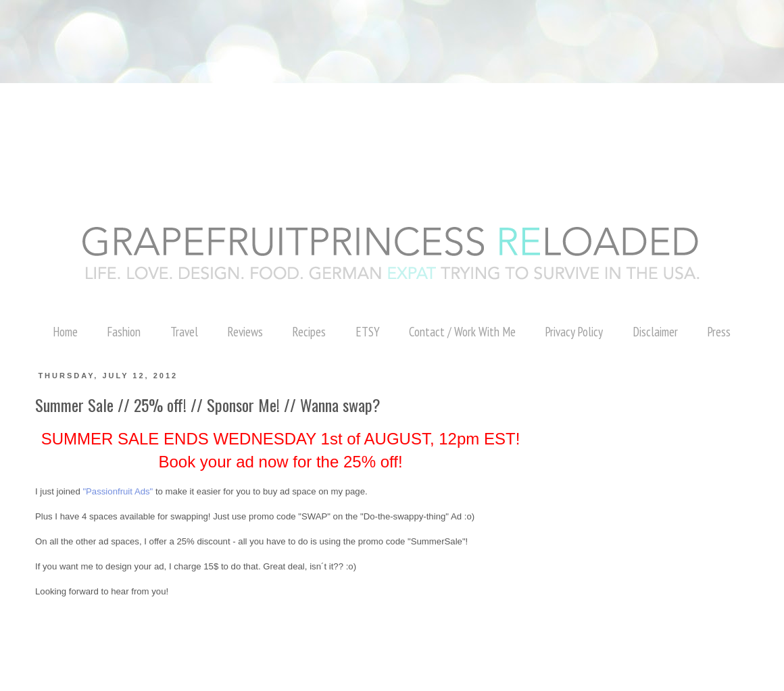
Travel (184, 332)
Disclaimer (655, 332)
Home (65, 332)
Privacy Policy (574, 332)
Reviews (245, 332)
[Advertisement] (246, 30)
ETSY (368, 332)
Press (719, 332)
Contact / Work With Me (462, 332)
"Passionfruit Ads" (118, 491)
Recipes (309, 332)
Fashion (124, 332)
